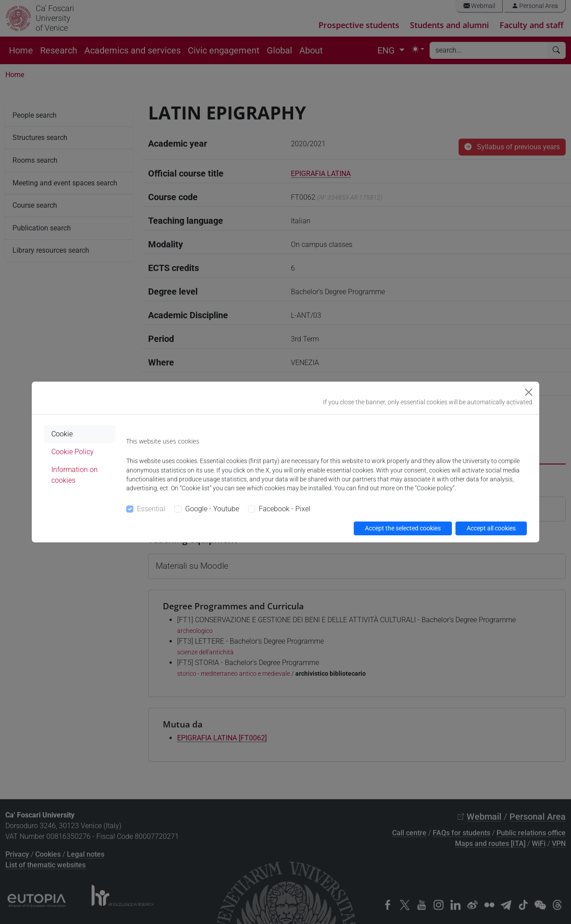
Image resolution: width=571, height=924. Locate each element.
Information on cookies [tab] (74, 475)
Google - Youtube (212, 509)
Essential (151, 509)
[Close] (529, 392)
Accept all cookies (491, 528)
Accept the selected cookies (403, 528)
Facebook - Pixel (285, 509)
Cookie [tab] (62, 434)
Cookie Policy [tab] (72, 452)
